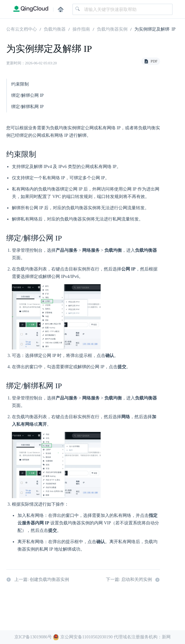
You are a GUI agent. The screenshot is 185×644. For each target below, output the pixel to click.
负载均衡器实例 (112, 29)
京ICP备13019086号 (33, 637)
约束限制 (20, 84)
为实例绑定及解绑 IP (155, 29)
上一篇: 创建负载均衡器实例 (38, 580)
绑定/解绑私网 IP (27, 107)
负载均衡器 (55, 29)
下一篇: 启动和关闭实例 (133, 580)
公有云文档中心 (22, 29)
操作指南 (81, 29)
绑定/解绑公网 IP (27, 95)
